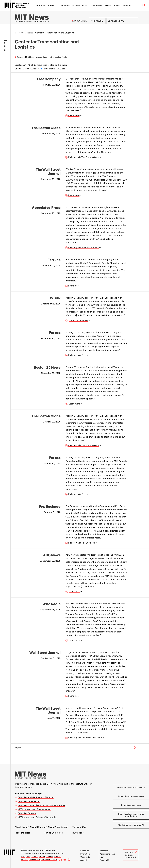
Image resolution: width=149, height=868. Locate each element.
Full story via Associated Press (83, 247)
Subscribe (81, 21)
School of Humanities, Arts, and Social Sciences (42, 805)
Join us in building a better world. (131, 855)
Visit (23, 856)
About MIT (128, 5)
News (108, 5)
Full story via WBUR (78, 320)
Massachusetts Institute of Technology (39, 850)
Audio (64, 57)
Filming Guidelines (53, 833)
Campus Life (97, 5)
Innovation (65, 5)
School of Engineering (29, 801)
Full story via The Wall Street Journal (86, 738)
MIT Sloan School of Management (35, 809)
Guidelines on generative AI (131, 825)
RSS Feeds (78, 833)
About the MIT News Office (29, 827)
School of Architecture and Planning (36, 797)
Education (41, 5)
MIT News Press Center (56, 827)
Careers (49, 856)
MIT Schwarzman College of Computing (38, 817)
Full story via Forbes (78, 355)
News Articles (41, 57)
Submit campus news (131, 805)
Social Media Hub (49, 859)
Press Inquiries (22, 833)
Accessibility (35, 859)
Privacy (24, 859)
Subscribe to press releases (131, 796)
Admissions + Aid (80, 5)
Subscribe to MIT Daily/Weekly (131, 787)
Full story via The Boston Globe (84, 157)
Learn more (74, 115)
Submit (135, 21)
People (42, 856)
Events (35, 856)
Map (28, 856)
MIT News (20, 33)
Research (53, 5)
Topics (30, 33)
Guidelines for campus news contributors (131, 815)
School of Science (27, 813)
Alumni (117, 5)
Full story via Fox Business (82, 543)
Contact (58, 856)
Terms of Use (79, 827)
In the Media (54, 57)
